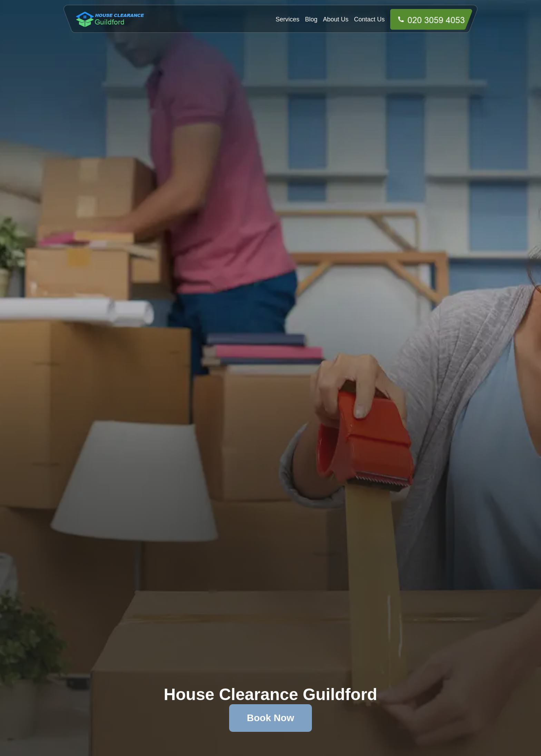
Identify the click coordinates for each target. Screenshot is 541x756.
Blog (311, 19)
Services (288, 19)
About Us (336, 19)
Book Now (271, 718)
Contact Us (369, 19)
